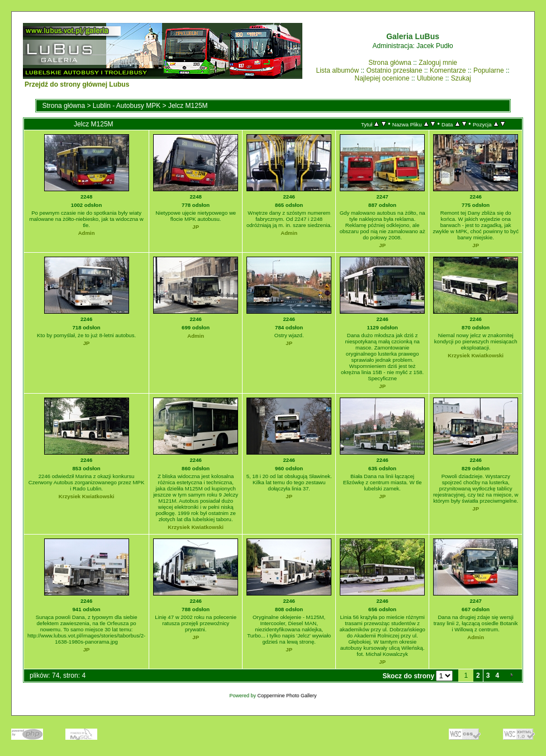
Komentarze (448, 70)
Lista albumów (337, 70)
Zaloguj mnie (438, 63)
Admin (87, 233)
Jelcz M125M (188, 106)
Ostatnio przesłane (395, 70)
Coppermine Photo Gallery (287, 696)
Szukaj (461, 78)
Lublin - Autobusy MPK (127, 106)
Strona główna (390, 63)
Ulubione (430, 78)
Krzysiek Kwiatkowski (476, 355)
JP (196, 227)
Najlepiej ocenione (382, 78)
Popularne (489, 70)
